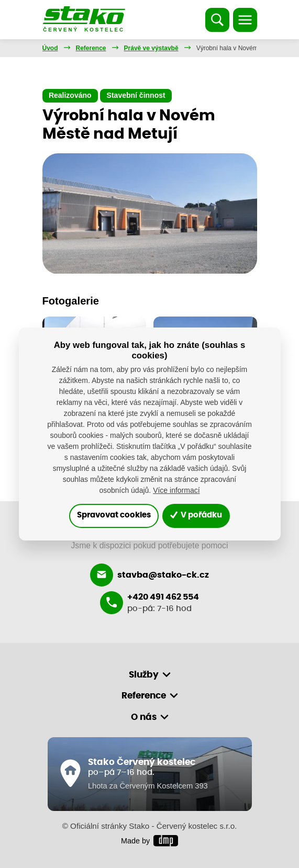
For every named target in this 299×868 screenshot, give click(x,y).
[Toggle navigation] (245, 20)
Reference (91, 48)
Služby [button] (144, 675)
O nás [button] (144, 717)
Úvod (50, 48)
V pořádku (196, 515)
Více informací (176, 490)
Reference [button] (144, 696)
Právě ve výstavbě (151, 48)
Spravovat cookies (114, 515)
